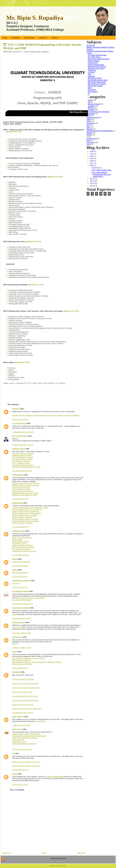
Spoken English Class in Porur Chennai (27, 510)
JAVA (89, 121)
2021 (92, 156)
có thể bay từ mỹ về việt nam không (25, 683)
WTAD (89, 135)
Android (90, 100)
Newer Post (7, 853)
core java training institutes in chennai (26, 467)
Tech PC (15, 644)
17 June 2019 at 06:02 (20, 555)
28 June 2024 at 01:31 (20, 770)
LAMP (34, 383)
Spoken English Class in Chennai (24, 515)
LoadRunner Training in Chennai (24, 551)
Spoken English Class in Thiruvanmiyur (27, 513)
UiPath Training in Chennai (22, 664)
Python (89, 88)
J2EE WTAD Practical (95, 86)
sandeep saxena (19, 449)
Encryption (91, 110)
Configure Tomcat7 (94, 104)
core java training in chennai (23, 457)
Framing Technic (93, 117)
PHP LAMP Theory (94, 57)
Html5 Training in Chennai (22, 538)
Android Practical (93, 61)
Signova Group (40, 721)
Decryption (91, 106)
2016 (92, 165)
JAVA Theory (91, 90)
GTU (29, 383)
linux (88, 140)
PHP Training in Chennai (21, 660)
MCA (46, 383)
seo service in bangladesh (22, 600)
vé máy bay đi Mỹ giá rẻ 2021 (23, 679)
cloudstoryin (17, 637)
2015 (92, 179)
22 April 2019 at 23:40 (20, 499)
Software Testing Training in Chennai (26, 483)
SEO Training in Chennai (21, 489)
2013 (92, 183)
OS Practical (91, 70)
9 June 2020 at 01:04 (20, 668)
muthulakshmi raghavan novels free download (29, 736)
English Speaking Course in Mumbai (26, 521)
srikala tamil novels (19, 742)
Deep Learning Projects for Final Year (26, 762)
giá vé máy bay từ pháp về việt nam (25, 700)
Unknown (16, 409)
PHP (57, 383)
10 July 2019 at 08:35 (20, 566)
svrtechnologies (19, 622)
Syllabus (62, 383)
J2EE (89, 119)
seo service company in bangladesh (31, 598)
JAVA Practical (92, 92)
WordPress (91, 45)
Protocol (90, 129)
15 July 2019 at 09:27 (20, 577)
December (96, 168)
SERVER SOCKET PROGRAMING (100, 131)
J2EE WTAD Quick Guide (96, 82)
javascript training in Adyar (22, 455)
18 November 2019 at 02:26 (22, 604)
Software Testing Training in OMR (25, 495)
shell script (91, 142)
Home (44, 853)
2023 (92, 154)
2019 (92, 158)
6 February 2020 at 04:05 (22, 633)
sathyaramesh (18, 475)
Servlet (89, 133)
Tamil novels (17, 729)
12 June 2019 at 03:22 (20, 527)
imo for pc (16, 583)
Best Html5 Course (19, 543)
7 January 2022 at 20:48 (21, 725)
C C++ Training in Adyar (21, 463)
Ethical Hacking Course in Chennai (25, 662)
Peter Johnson (18, 717)
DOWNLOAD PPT (14, 132)
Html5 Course (17, 539)
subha (15, 652)
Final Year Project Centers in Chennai (26, 766)
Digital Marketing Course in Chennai (25, 493)
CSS (88, 102)
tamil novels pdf (18, 740)
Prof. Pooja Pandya (20, 436)
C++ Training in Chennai (21, 461)
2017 (92, 163)
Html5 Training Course (20, 541)
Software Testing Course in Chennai (25, 485)
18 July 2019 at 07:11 (20, 587)
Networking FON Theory (96, 68)
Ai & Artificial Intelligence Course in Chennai (28, 658)
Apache (12, 383)
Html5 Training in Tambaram (23, 545)
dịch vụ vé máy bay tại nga (22, 692)
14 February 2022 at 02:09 (22, 749)
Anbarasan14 (17, 503)
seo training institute (20, 591)
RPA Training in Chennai (21, 487)
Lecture (40, 383)
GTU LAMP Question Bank (101, 170)
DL (13, 753)
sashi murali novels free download (25, 738)
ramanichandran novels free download (26, 734)
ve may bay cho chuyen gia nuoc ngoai (27, 709)
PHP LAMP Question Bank (97, 55)
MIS (88, 93)
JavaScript (91, 76)
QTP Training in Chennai (21, 549)
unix (88, 144)
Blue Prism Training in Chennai (50, 662)
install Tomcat (92, 139)
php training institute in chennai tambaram (64, 415)
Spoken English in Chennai (22, 517)
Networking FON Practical (96, 67)
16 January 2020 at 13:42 (22, 618)
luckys (15, 559)
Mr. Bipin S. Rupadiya (35, 18)
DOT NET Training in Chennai (23, 547)
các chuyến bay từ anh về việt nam (25, 696)
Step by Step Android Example (98, 59)
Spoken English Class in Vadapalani (25, 511)
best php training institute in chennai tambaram (29, 415)
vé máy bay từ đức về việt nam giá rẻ (26, 688)
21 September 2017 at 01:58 (23, 445)
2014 (92, 181)
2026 (92, 151)
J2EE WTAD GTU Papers (96, 84)
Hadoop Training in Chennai (22, 491)
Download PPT (21, 383)
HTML (89, 74)
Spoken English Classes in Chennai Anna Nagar (30, 508)
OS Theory (91, 72)
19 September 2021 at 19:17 (23, 713)
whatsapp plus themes (21, 580)
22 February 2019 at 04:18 (22, 471)
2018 (92, 161)
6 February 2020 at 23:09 (22, 648)
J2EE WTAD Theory (94, 78)
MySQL (51, 383)
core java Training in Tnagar (22, 459)
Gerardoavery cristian (21, 608)
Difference (90, 108)
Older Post (81, 853)
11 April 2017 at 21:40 (20, 419)
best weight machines (20, 573)
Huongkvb (16, 672)
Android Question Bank (95, 65)
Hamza (15, 774)
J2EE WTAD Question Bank (97, 80)
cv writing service (19, 423)
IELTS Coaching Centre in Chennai (25, 519)
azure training (17, 627)
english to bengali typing (21, 562)
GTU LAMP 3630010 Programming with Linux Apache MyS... (101, 174)
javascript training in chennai (23, 453)
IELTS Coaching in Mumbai (22, 523)
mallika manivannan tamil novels (24, 744)
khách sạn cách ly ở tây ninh (23, 705)
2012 (92, 186)
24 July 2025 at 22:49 (20, 784)
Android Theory (92, 63)
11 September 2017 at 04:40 (23, 432)
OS (88, 125)
